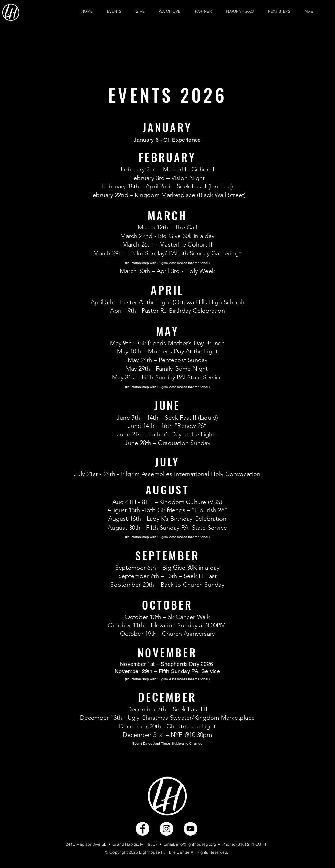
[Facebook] (143, 829)
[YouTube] (190, 829)
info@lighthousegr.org (196, 844)
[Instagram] (166, 829)
